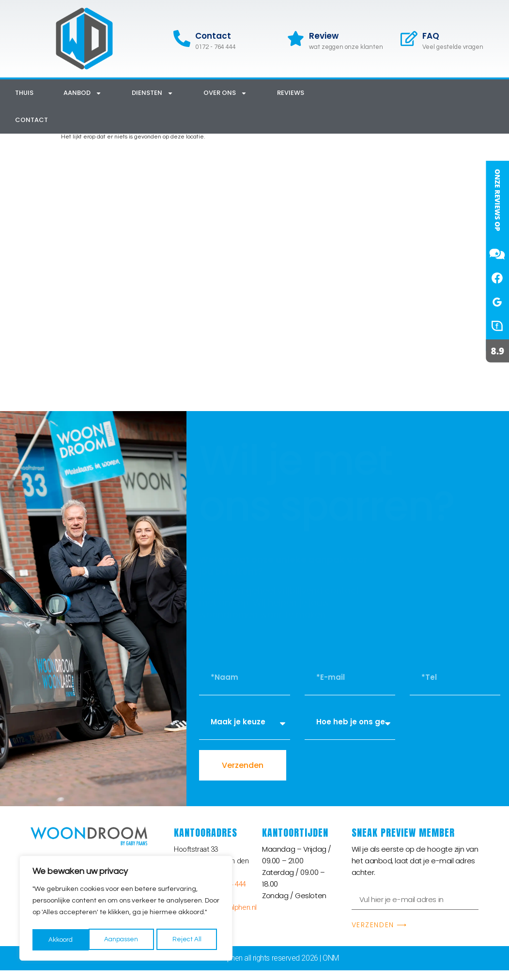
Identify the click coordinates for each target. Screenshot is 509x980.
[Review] (296, 38)
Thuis (24, 93)
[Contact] (182, 38)
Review (324, 36)
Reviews (291, 93)
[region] (126, 910)
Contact (213, 36)
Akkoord (192, 940)
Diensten (153, 93)
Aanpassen (65, 940)
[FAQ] (409, 38)
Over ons (225, 93)
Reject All (131, 940)
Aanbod (83, 93)
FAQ (431, 36)
